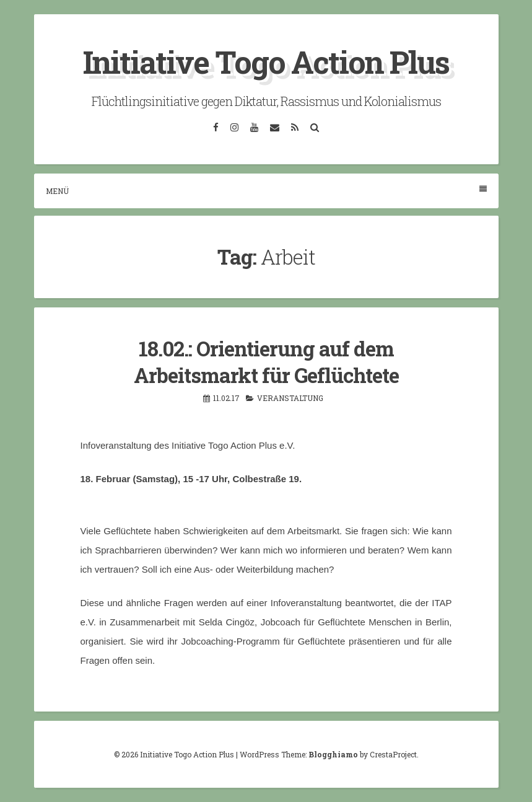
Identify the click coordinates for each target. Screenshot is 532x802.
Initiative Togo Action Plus (266, 62)
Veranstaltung (290, 398)
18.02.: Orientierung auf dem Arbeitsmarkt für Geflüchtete (266, 362)
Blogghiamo (333, 754)
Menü (266, 191)
